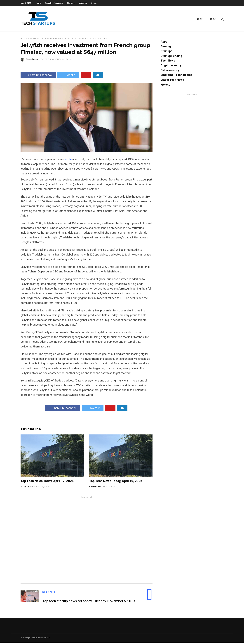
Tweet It (68, 76)
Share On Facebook (38, 76)
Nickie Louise (27, 488)
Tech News (168, 62)
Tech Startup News (76, 40)
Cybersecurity (170, 72)
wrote (68, 161)
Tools (213, 19)
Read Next (50, 593)
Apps (164, 43)
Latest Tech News (172, 81)
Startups (71, 3)
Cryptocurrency (171, 67)
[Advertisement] (87, 541)
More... (165, 86)
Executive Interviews (54, 3)
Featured (36, 40)
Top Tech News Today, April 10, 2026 (116, 482)
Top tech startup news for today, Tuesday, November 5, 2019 (89, 602)
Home (38, 3)
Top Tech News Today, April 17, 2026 (47, 482)
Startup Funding (53, 40)
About (94, 3)
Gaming (166, 48)
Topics (199, 19)
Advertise (83, 3)
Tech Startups (98, 40)
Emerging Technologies (176, 76)
